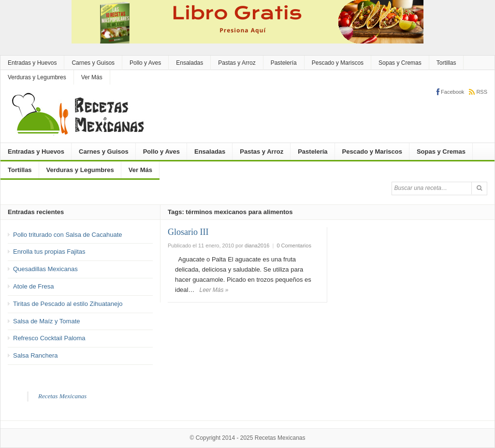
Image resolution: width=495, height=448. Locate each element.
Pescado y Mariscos (338, 63)
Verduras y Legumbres (37, 77)
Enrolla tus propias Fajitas (49, 252)
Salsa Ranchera (36, 355)
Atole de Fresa (34, 286)
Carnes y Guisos (93, 63)
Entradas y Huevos (32, 63)
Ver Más (92, 77)
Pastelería (284, 63)
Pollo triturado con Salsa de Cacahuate (67, 235)
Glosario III (188, 232)
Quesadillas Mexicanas (45, 269)
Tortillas (446, 63)
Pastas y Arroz (237, 63)
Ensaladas (189, 63)
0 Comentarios (294, 246)
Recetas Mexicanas (62, 396)
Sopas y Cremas (400, 63)
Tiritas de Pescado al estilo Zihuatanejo (68, 304)
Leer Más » (214, 290)
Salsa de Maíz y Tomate (47, 321)
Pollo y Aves (145, 63)
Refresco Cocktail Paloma (49, 338)
